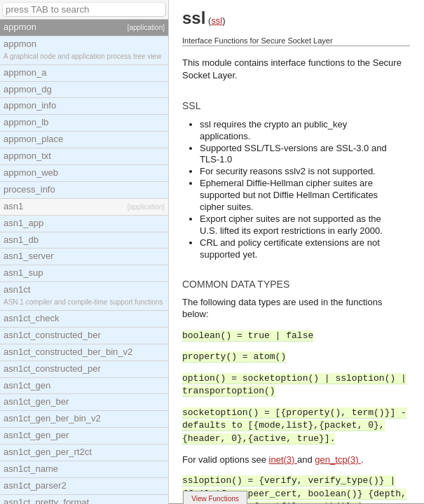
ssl (217, 21)
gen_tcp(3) (338, 460)
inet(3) (283, 460)
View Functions (215, 499)
